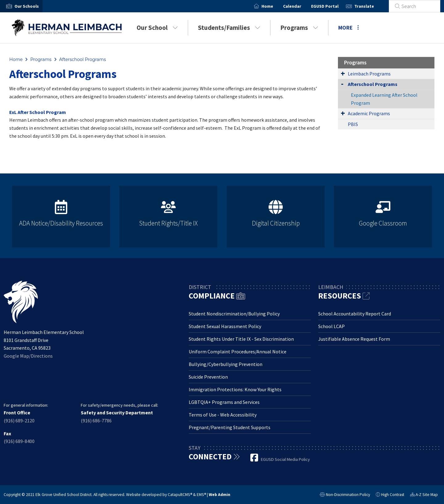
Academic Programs (369, 113)
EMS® (201, 495)
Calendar (300, 6)
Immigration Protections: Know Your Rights (235, 389)
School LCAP (331, 326)
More (349, 28)
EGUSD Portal (332, 6)
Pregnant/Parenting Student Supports (230, 427)
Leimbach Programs (369, 74)
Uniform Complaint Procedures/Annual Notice (238, 352)
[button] (27, 6)
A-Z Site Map (424, 495)
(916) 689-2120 (19, 421)
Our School (157, 28)
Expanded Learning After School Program (384, 99)
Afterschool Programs (83, 59)
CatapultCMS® (180, 495)
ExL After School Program (38, 112)
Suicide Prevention (208, 377)
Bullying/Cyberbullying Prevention (226, 364)
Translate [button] (372, 6)
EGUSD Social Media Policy (285, 459)
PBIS (353, 124)
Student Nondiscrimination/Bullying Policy (234, 314)
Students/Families (229, 28)
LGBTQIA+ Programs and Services (224, 402)
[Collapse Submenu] (342, 84)
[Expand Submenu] (343, 73)
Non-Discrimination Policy (345, 495)
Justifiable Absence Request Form (354, 339)
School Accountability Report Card (355, 314)
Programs (299, 28)
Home (275, 6)
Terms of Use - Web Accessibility (223, 415)
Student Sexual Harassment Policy (225, 326)
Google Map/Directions (28, 356)
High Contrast (393, 495)
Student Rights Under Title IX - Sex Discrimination (241, 339)
